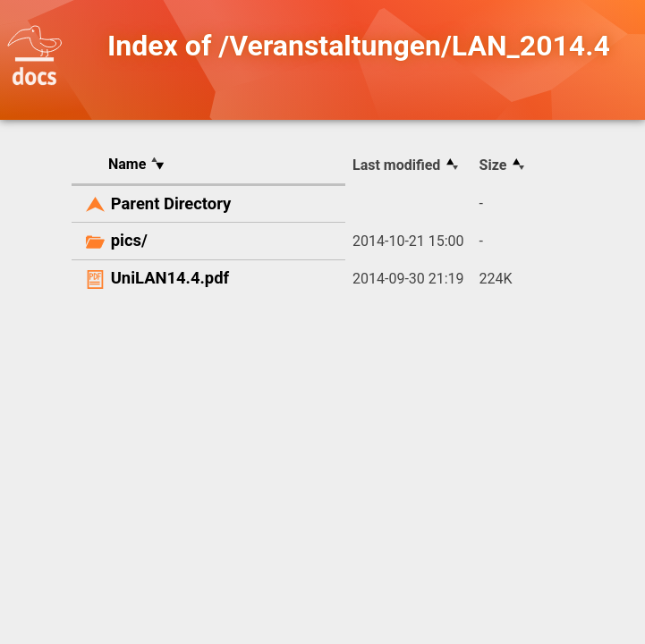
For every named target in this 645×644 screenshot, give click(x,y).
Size (493, 165)
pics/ (129, 240)
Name (127, 164)
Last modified (396, 165)
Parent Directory (171, 203)
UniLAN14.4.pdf (170, 278)
